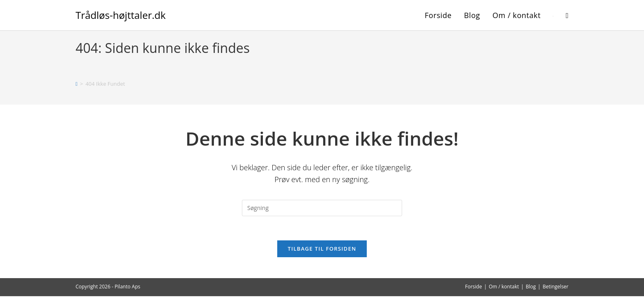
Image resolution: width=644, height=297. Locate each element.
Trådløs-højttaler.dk (121, 15)
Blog (531, 287)
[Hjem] (77, 84)
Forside (473, 287)
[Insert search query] (322, 208)
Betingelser (555, 287)
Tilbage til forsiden (322, 249)
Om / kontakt (504, 287)
